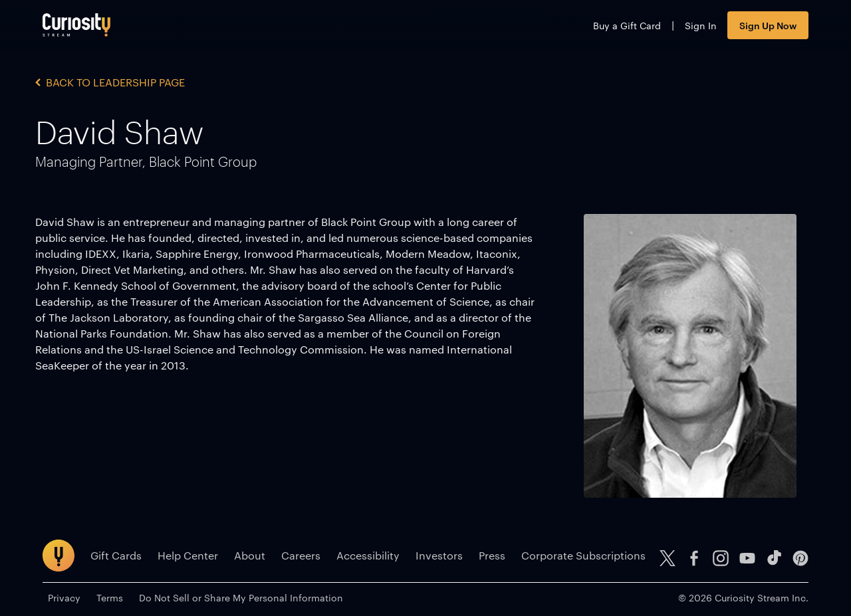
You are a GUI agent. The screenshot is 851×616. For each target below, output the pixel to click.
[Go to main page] (76, 25)
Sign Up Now (768, 25)
